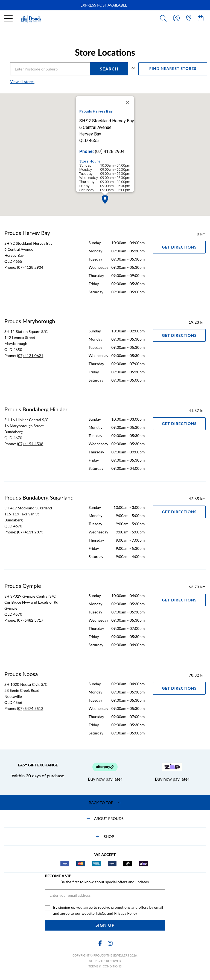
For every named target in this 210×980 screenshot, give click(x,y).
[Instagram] (110, 943)
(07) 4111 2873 (30, 532)
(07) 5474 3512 (30, 708)
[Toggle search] (164, 18)
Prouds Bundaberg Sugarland (39, 497)
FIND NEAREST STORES (173, 68)
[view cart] (201, 18)
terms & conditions (105, 966)
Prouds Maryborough (30, 321)
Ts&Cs (101, 913)
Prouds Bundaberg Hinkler (36, 409)
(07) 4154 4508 (30, 444)
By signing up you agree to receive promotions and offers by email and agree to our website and (108, 911)
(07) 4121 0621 (30, 355)
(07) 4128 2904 (30, 267)
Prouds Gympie (23, 586)
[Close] (127, 103)
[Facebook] (100, 943)
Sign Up (105, 925)
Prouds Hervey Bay (27, 233)
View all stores (22, 82)
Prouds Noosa (21, 674)
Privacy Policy (126, 913)
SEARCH (109, 69)
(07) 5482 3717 (30, 620)
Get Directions (179, 247)
